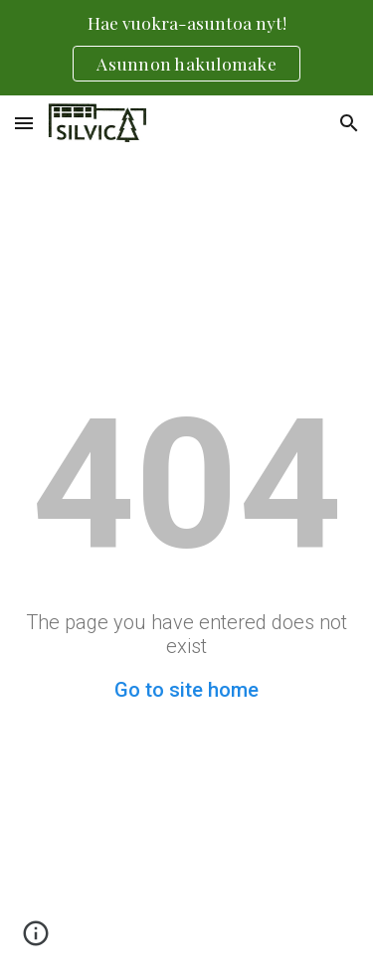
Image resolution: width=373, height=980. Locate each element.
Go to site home (186, 690)
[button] (24, 123)
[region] (186, 48)
